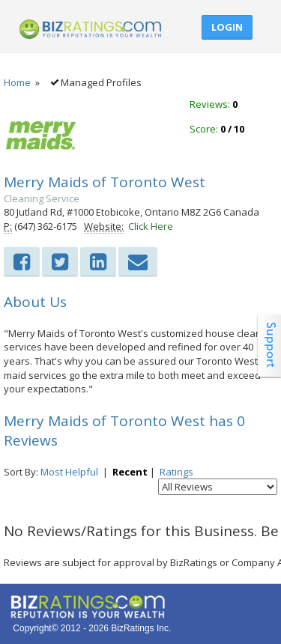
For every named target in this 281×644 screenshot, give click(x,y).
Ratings (176, 472)
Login (227, 27)
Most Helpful (69, 472)
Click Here (151, 226)
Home (17, 82)
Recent (130, 472)
